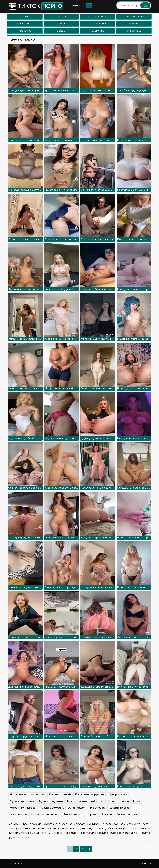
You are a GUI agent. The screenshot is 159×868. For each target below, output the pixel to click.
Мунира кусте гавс (22, 801)
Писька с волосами (52, 808)
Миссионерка (73, 814)
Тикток (36, 6)
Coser (137, 801)
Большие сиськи (134, 17)
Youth (67, 795)
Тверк (61, 24)
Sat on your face (127, 814)
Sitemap (146, 864)
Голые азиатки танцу (45, 814)
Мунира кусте (118, 795)
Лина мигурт (77, 808)
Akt (93, 801)
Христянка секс (119, 808)
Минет (61, 17)
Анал (25, 17)
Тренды (76, 6)
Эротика (134, 31)
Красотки (25, 31)
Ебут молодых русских (90, 795)
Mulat (13, 808)
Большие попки (97, 17)
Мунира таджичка (51, 801)
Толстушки (97, 31)
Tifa (102, 801)
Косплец (54, 795)
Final (111, 801)
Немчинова (28, 808)
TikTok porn (16, 864)
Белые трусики (77, 801)
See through (97, 808)
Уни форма (38, 795)
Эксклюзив (25, 24)
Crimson (124, 801)
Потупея (106, 814)
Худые (61, 31)
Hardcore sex (18, 795)
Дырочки (134, 24)
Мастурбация (98, 24)
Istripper (91, 814)
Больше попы (18, 814)
